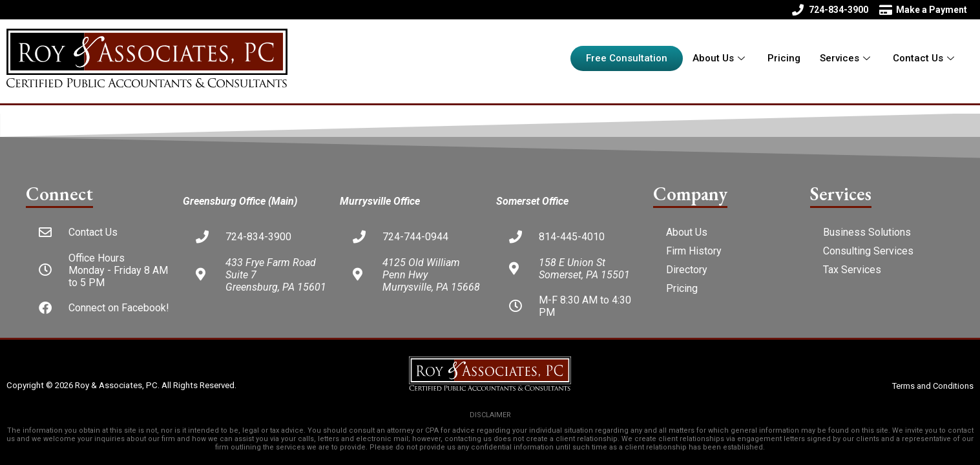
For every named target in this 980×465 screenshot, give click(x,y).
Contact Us (925, 58)
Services (847, 58)
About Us (720, 58)
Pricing (784, 58)
